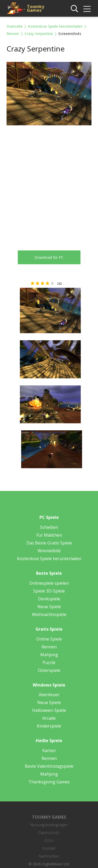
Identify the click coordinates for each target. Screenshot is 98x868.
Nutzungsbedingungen (49, 825)
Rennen (13, 34)
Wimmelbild (49, 551)
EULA (49, 840)
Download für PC (49, 257)
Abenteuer (49, 695)
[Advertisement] (49, 184)
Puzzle (49, 662)
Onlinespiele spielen (49, 583)
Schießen (49, 527)
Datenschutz (49, 833)
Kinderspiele (49, 726)
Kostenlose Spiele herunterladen (55, 26)
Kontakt (49, 848)
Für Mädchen (49, 535)
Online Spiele (49, 639)
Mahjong (49, 655)
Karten (49, 750)
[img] (87, 9)
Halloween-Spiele (49, 710)
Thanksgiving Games (49, 782)
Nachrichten (49, 856)
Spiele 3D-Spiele (49, 591)
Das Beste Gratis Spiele (49, 543)
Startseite (15, 26)
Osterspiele (49, 670)
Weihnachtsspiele (49, 614)
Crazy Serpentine (39, 34)
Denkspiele (49, 599)
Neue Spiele (49, 607)
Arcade (49, 718)
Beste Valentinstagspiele (49, 766)
